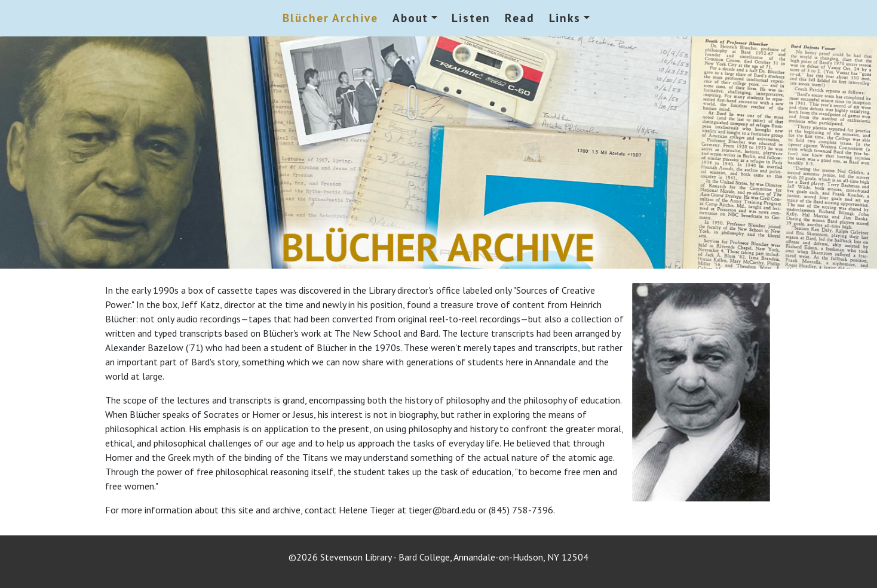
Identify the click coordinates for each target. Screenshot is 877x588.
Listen (471, 18)
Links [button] (565, 18)
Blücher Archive (330, 18)
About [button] (411, 18)
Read (520, 18)
